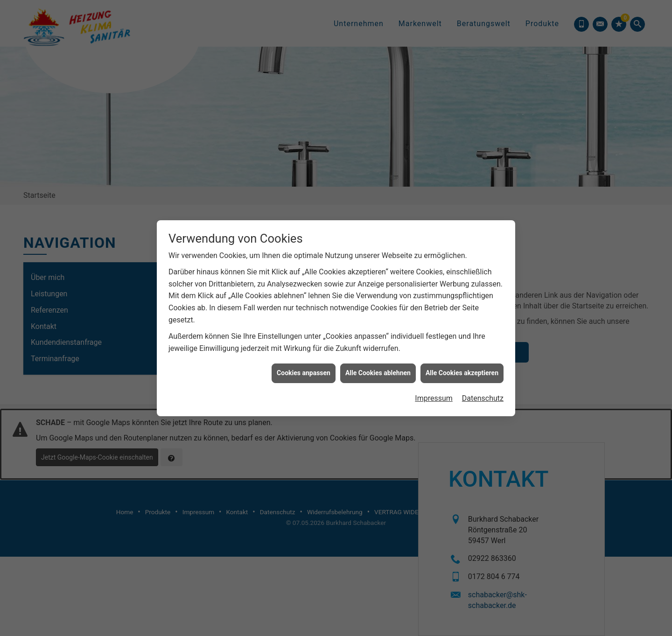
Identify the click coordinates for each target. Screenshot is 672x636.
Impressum (434, 354)
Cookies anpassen (304, 329)
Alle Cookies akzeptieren (462, 329)
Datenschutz (483, 354)
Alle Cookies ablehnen (378, 329)
